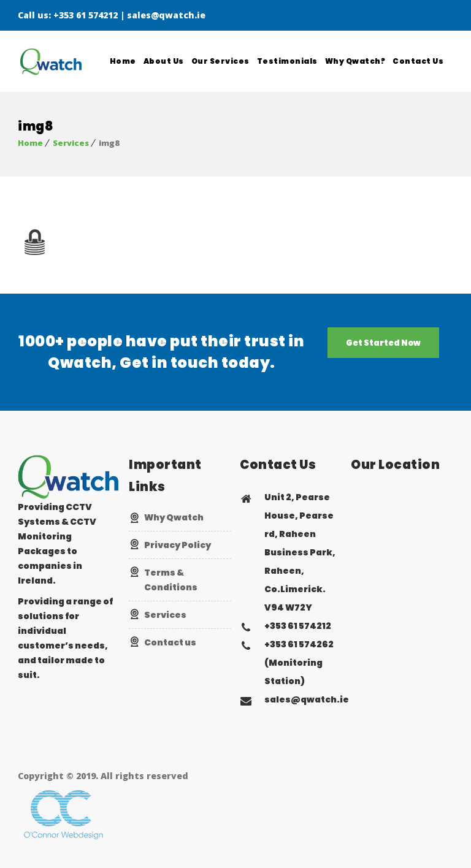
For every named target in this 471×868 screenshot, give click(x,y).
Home (123, 61)
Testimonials (287, 61)
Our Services (220, 61)
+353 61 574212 (86, 15)
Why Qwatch (174, 517)
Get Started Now (383, 343)
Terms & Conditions (171, 580)
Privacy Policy (178, 545)
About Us (164, 61)
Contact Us (418, 61)
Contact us (170, 642)
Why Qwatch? (355, 61)
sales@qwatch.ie (166, 15)
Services (71, 143)
